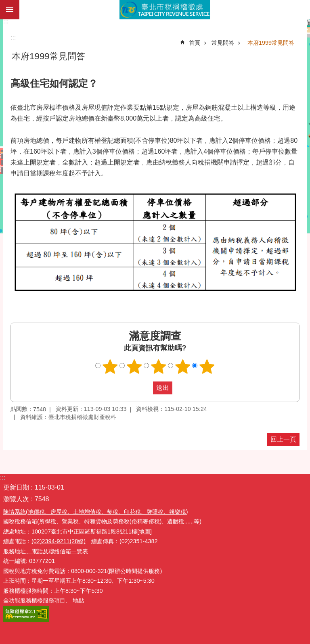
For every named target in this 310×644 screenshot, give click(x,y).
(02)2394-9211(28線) (59, 541)
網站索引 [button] (10, 10)
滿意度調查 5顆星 (207, 367)
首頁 (195, 43)
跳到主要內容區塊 (4, 4)
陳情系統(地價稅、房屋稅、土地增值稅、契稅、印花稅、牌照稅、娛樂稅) (96, 512)
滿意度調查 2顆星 (134, 367)
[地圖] (145, 531)
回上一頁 (283, 439)
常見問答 (223, 43)
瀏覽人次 (16, 499)
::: (6, 21)
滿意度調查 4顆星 (183, 367)
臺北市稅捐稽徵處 (165, 10)
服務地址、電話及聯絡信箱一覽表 (46, 551)
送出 (145, 388)
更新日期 (16, 487)
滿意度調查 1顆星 (110, 367)
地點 (78, 600)
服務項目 (54, 600)
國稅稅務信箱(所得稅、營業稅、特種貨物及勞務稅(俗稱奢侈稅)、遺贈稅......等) (102, 521)
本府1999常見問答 (271, 43)
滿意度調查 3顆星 (159, 367)
